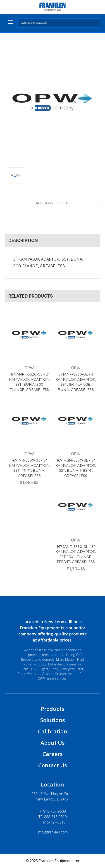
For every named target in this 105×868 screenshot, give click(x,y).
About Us (53, 743)
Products (53, 709)
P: (53, 811)
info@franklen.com (53, 832)
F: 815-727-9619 (52, 822)
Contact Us (53, 765)
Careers (53, 754)
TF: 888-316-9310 (53, 817)
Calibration (53, 731)
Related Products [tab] (31, 296)
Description (23, 240)
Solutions (53, 720)
